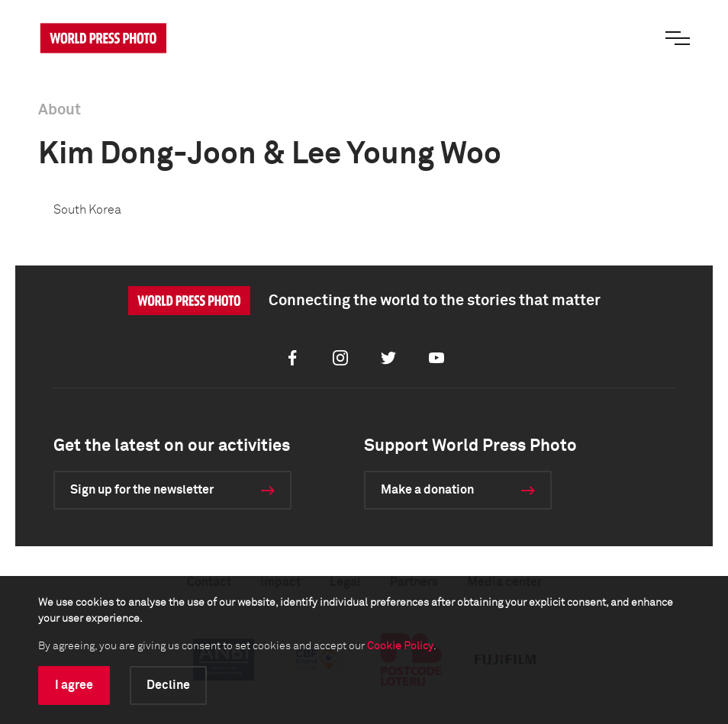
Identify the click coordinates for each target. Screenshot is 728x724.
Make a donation (427, 490)
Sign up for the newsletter (142, 490)
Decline (168, 685)
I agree (74, 685)
